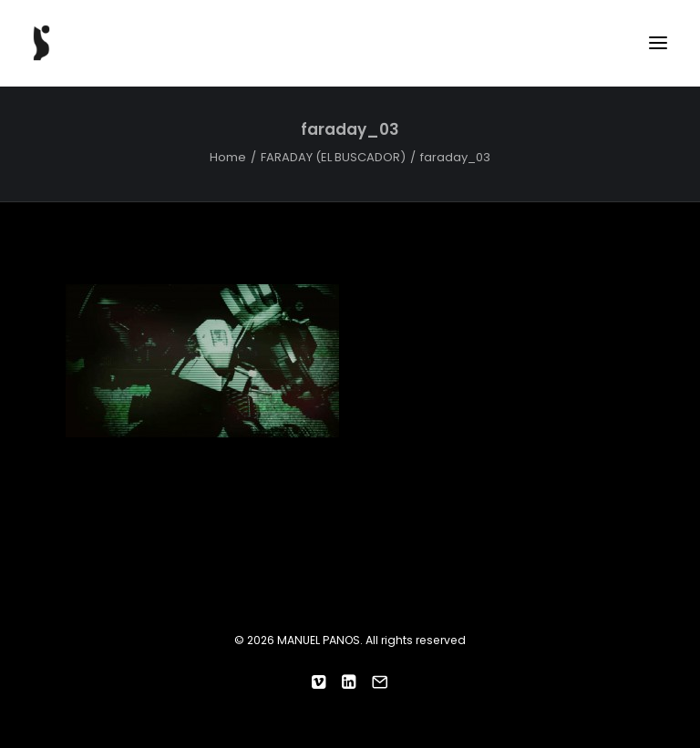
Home (228, 157)
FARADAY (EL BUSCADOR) (333, 157)
